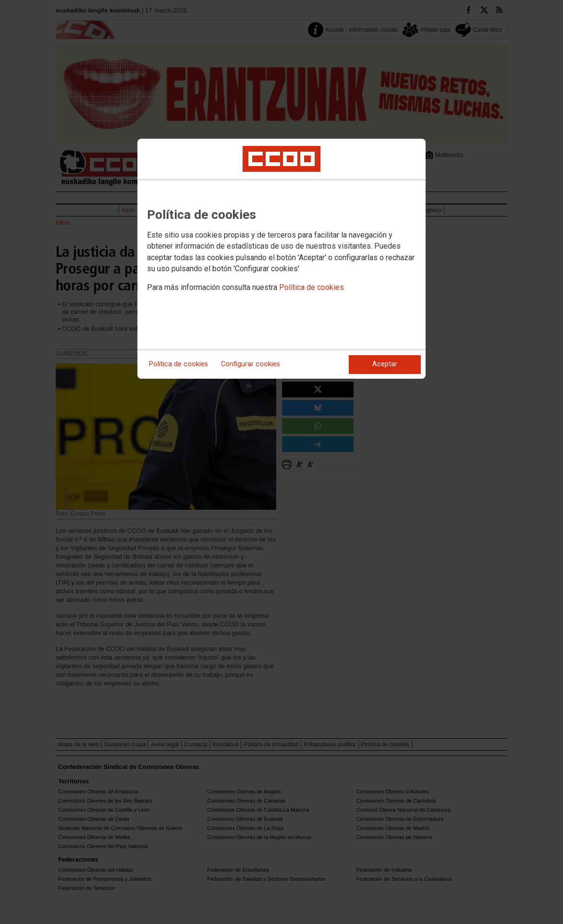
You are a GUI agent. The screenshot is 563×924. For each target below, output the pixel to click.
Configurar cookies (251, 364)
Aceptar (385, 364)
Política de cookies (312, 287)
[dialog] (281, 259)
